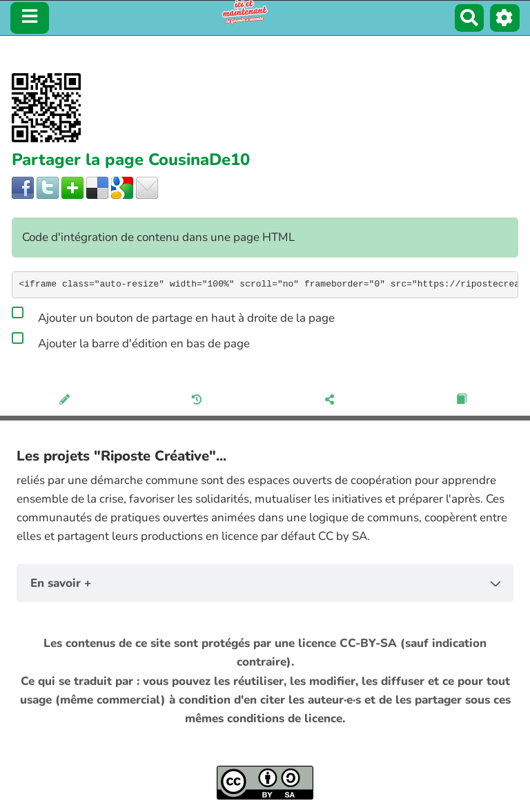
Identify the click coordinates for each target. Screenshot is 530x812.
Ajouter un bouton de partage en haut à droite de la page (173, 316)
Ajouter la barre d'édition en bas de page (131, 341)
